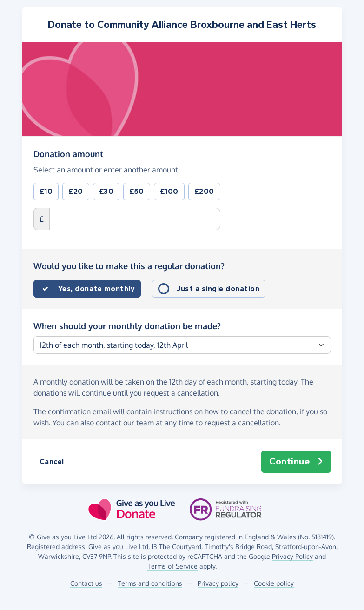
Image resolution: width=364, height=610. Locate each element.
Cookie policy (274, 583)
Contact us (86, 583)
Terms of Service (172, 566)
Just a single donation (218, 288)
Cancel (52, 461)
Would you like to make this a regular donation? (129, 266)
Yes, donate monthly (97, 288)
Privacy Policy (292, 556)
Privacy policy (218, 583)
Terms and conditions (150, 583)
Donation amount (68, 153)
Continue (296, 462)
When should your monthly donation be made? (127, 326)
